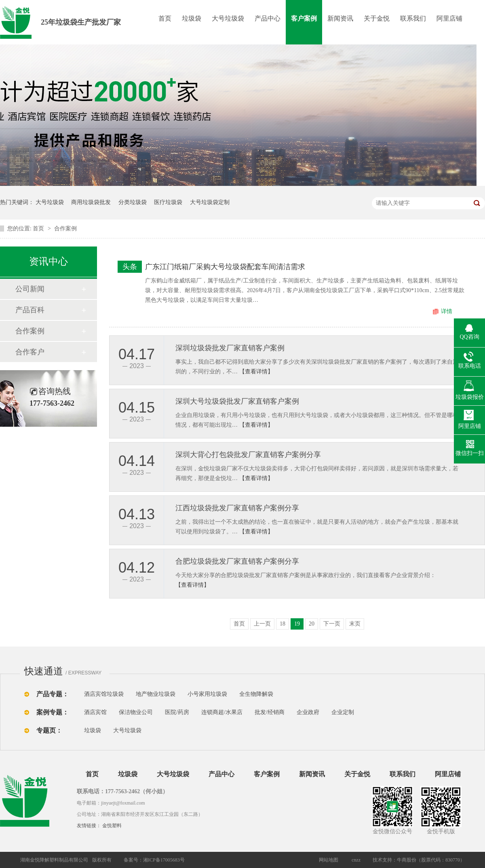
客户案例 (304, 18)
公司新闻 (30, 289)
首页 (165, 18)
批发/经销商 (270, 712)
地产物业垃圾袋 (156, 694)
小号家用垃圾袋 (207, 694)
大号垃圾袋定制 (210, 202)
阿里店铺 (449, 18)
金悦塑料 (112, 826)
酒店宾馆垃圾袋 (104, 694)
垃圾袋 (192, 18)
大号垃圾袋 (228, 18)
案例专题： (53, 712)
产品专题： (53, 694)
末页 (355, 624)
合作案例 (65, 229)
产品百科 (30, 310)
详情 (447, 311)
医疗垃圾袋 (168, 202)
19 (297, 624)
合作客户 (30, 352)
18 (283, 624)
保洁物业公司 (136, 712)
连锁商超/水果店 (222, 712)
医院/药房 (177, 712)
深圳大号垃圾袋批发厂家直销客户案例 (237, 401)
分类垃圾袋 (133, 202)
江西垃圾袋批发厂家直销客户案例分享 (237, 508)
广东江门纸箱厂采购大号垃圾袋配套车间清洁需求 (225, 267)
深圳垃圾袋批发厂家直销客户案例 (230, 348)
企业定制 (343, 712)
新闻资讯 (340, 18)
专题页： (49, 730)
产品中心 (268, 18)
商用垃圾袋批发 (91, 202)
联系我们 (413, 18)
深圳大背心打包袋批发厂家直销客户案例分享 (248, 455)
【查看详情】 (256, 372)
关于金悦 (377, 18)
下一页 (332, 624)
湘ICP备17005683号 (164, 860)
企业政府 (308, 712)
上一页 (262, 624)
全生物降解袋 (256, 694)
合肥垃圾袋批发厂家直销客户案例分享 (237, 561)
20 (312, 624)
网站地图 (329, 860)
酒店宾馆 (95, 712)
